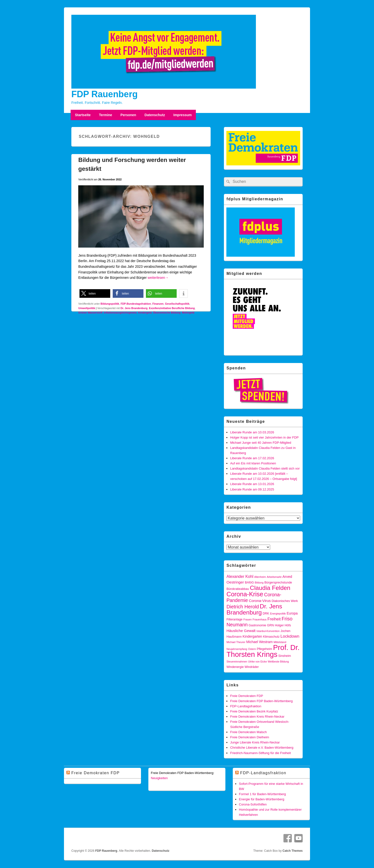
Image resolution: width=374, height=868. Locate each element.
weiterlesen (158, 278)
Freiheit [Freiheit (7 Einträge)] (274, 619)
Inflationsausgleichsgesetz (120, 313)
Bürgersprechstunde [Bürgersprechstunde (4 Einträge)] (278, 583)
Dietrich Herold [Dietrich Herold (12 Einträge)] (243, 607)
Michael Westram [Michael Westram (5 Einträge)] (259, 642)
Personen (128, 115)
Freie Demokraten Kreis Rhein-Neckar (257, 717)
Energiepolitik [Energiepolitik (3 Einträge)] (278, 614)
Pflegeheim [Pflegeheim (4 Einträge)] (265, 649)
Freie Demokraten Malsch (248, 732)
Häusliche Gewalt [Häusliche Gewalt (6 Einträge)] (241, 631)
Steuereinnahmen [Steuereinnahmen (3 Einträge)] (237, 662)
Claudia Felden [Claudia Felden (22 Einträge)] (270, 588)
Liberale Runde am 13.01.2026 (252, 484)
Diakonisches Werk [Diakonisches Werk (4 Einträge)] (285, 601)
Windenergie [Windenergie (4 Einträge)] (235, 667)
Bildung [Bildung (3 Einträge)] (259, 583)
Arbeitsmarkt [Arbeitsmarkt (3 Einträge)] (274, 577)
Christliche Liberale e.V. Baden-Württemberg (262, 748)
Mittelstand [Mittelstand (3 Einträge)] (280, 642)
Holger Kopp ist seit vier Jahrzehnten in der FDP (264, 437)
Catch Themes (293, 851)
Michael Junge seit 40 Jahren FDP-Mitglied (261, 443)
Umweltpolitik (87, 308)
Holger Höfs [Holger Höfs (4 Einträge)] (283, 625)
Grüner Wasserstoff (90, 313)
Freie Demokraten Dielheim (249, 737)
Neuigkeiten (159, 778)
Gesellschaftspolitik (177, 304)
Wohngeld (188, 313)
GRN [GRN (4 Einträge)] (270, 625)
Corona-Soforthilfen (253, 804)
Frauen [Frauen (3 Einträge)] (248, 619)
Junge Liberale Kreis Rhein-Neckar (255, 742)
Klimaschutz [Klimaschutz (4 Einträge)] (271, 637)
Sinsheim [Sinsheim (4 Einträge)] (285, 656)
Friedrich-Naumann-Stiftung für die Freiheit (260, 753)
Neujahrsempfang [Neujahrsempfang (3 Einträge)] (237, 649)
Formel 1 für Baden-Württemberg (262, 794)
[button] (95, 293)
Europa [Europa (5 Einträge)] (292, 613)
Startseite (83, 115)
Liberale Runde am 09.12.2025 (252, 489)
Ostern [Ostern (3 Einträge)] (252, 649)
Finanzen (158, 304)
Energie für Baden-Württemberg (262, 799)
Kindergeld (145, 313)
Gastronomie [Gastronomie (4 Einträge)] (257, 625)
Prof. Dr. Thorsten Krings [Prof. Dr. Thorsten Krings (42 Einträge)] (263, 651)
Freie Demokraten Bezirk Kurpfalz (254, 711)
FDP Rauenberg (104, 94)
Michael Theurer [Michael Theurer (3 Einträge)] (236, 642)
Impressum (183, 115)
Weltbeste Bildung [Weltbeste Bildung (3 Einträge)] (278, 662)
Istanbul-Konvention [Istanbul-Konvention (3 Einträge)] (268, 631)
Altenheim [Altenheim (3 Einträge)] (260, 577)
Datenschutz (155, 115)
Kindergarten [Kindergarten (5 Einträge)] (252, 636)
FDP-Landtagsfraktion (246, 706)
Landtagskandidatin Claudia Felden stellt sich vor (265, 468)
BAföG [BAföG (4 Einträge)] (249, 583)
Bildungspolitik (110, 304)
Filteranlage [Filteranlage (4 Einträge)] (234, 619)
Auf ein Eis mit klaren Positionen (253, 463)
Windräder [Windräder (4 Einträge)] (252, 667)
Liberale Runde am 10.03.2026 (252, 432)
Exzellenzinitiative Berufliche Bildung (172, 308)
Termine (105, 115)
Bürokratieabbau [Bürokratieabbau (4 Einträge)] (238, 589)
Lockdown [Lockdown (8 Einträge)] (290, 636)
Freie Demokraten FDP (247, 696)
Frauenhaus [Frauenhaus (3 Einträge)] (260, 619)
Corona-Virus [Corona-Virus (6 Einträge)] (260, 601)
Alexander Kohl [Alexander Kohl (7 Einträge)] (240, 576)
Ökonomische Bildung (167, 313)
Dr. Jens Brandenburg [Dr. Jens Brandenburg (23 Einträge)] (254, 609)
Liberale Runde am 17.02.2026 (252, 458)
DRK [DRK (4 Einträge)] (266, 614)
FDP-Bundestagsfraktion (136, 304)
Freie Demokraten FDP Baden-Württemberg (261, 701)
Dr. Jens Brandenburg (134, 308)
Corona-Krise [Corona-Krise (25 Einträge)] (245, 594)
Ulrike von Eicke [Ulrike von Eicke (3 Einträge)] (257, 662)
